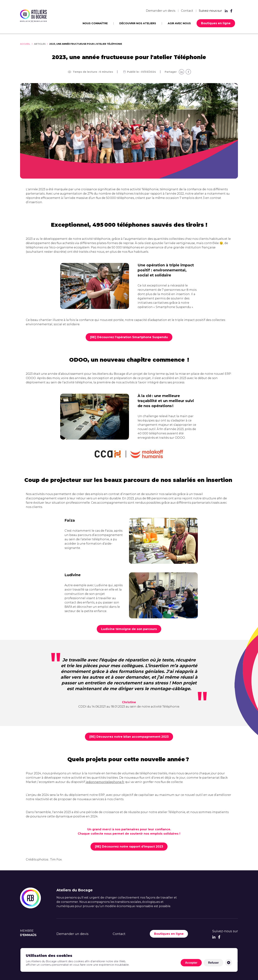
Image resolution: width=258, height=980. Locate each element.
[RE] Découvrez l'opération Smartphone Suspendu (129, 337)
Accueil (25, 44)
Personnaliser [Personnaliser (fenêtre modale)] (229, 963)
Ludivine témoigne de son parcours (129, 629)
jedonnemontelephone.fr (105, 782)
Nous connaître (95, 23)
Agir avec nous (179, 23)
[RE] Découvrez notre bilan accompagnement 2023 (129, 737)
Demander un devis (161, 11)
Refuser (213, 963)
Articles (40, 44)
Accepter (191, 963)
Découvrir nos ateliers (138, 23)
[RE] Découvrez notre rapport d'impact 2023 (129, 847)
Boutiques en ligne (216, 23)
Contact (187, 11)
